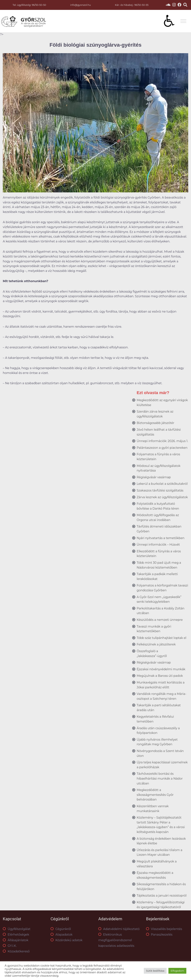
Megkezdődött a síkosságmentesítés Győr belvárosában (155, 795)
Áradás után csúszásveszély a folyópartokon (158, 731)
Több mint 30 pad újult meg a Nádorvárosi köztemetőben (159, 565)
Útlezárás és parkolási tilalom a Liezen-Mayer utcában (160, 852)
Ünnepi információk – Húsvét (158, 545)
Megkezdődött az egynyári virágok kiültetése (162, 403)
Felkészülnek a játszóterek (156, 644)
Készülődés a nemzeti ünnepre (160, 620)
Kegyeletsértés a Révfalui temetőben (155, 719)
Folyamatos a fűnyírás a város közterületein (158, 457)
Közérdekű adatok (66, 940)
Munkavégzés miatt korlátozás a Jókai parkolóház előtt (161, 685)
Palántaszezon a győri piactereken (162, 448)
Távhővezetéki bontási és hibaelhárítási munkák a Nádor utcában (160, 778)
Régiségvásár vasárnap (154, 477)
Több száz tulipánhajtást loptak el (162, 638)
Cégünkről (61, 929)
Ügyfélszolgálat (17, 929)
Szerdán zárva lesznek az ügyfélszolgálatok (155, 414)
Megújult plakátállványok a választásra (157, 864)
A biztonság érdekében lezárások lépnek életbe (161, 841)
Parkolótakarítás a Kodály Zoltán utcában (161, 611)
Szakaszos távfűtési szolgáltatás (160, 490)
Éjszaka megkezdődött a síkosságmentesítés (155, 875)
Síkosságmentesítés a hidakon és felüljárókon (161, 887)
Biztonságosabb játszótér (155, 423)
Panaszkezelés (159, 935)
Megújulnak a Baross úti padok (160, 676)
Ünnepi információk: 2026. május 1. (162, 441)
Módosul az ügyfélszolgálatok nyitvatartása (159, 468)
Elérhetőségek (16, 935)
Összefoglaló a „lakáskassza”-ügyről (152, 654)
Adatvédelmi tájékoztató (119, 929)
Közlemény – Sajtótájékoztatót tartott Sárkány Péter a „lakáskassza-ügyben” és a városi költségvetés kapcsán (161, 825)
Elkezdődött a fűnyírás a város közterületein (159, 554)
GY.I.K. (10, 946)
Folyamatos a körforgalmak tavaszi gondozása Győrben (162, 588)
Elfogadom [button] (177, 971)
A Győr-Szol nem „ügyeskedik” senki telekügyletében (159, 599)
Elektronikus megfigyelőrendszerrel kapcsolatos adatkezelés (116, 940)
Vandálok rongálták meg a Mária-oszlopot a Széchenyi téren (162, 696)
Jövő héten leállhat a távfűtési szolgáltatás (159, 432)
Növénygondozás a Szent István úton (160, 753)
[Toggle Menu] (183, 21)
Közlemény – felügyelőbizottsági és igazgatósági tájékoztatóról (161, 905)
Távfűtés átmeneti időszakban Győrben (159, 529)
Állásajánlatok (16, 940)
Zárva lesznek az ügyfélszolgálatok (162, 497)
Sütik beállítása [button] (155, 971)
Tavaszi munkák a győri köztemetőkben (154, 629)
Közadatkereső (16, 951)
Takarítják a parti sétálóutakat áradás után (159, 708)
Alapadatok (62, 935)
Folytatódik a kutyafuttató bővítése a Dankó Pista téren (158, 506)
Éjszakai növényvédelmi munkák (161, 669)
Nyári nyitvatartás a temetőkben (161, 538)
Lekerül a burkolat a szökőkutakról (162, 484)
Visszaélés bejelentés (164, 929)
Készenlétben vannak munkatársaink (153, 809)
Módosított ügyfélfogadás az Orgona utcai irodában (158, 518)
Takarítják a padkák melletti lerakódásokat (157, 576)
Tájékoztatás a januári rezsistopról (162, 896)
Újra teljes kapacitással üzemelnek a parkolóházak (162, 765)
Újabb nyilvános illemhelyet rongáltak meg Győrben (157, 742)
